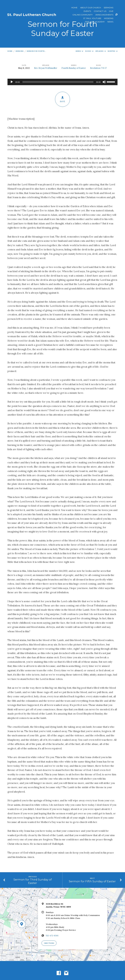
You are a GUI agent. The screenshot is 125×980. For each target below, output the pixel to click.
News (110, 22)
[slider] (58, 82)
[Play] (12, 82)
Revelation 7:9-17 (98, 68)
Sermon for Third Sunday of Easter (33, 881)
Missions (109, 19)
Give (111, 11)
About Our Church (91, 8)
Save (63, 99)
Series (79, 51)
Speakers (101, 51)
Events (87, 11)
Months (113, 51)
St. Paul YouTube (92, 19)
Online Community (83, 15)
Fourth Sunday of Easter (74, 68)
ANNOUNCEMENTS (104, 15)
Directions (49, 943)
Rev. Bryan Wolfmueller (46, 68)
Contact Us (100, 11)
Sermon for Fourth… (36, 51)
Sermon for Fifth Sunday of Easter (92, 881)
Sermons (108, 8)
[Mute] (104, 82)
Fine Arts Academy (95, 22)
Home (74, 8)
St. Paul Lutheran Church (32, 15)
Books (89, 51)
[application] (62, 82)
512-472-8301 (52, 936)
